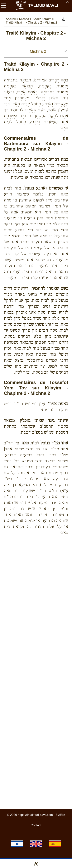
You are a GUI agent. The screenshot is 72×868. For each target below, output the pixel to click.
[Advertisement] (38, 552)
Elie (62, 815)
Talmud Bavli (37, 5)
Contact (36, 825)
